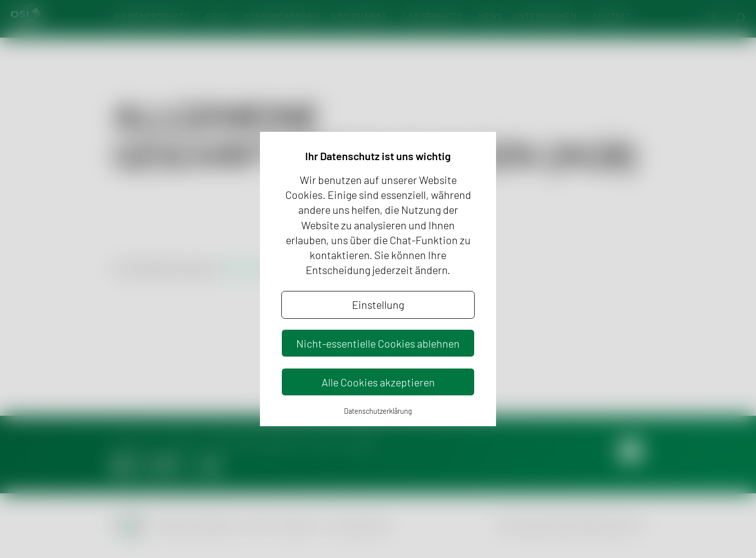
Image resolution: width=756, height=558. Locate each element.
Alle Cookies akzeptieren (378, 382)
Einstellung (378, 304)
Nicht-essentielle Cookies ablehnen (378, 343)
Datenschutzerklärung (378, 411)
